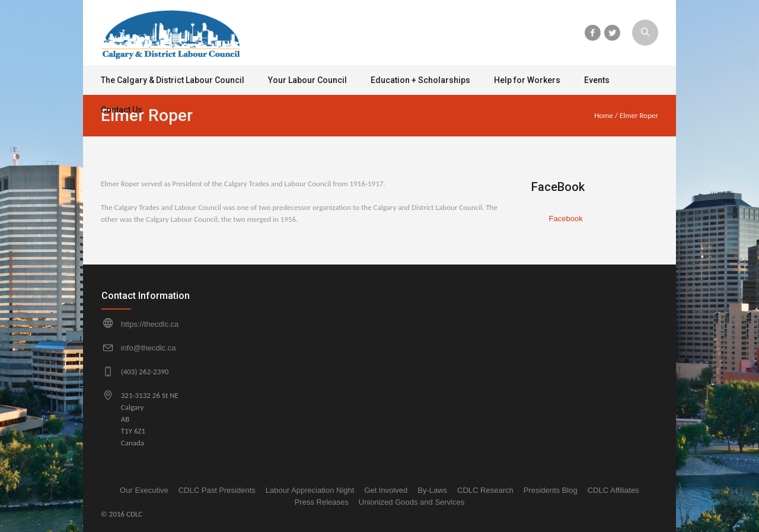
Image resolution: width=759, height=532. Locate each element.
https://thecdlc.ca (150, 324)
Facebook (566, 219)
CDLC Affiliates (613, 490)
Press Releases (322, 502)
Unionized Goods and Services (412, 502)
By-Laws (432, 490)
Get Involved (386, 490)
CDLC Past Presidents (217, 490)
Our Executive (144, 490)
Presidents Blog (551, 490)
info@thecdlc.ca (149, 348)
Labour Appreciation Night (310, 490)
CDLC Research (485, 490)
